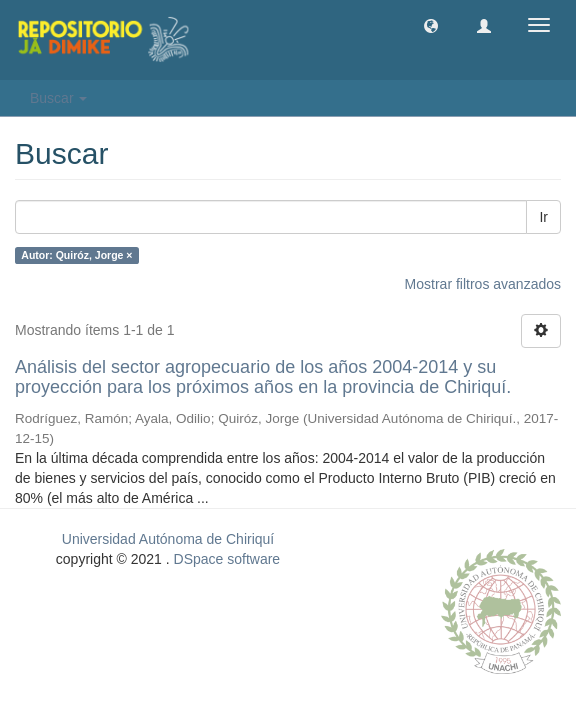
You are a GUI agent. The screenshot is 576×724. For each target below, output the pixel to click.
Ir (543, 217)
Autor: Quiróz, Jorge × (76, 255)
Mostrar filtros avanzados (483, 284)
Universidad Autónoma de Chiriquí (168, 539)
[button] (431, 25)
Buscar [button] (58, 98)
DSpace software (227, 559)
